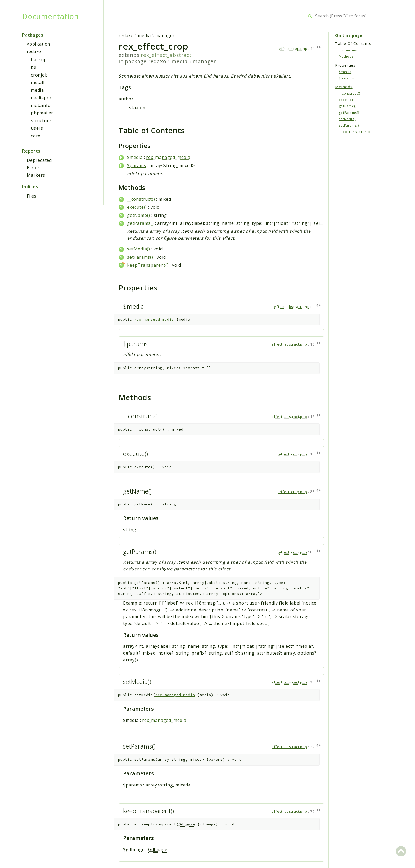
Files (32, 196)
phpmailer (42, 113)
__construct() (141, 199)
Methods (346, 57)
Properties (348, 50)
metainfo (41, 105)
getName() (139, 215)
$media (135, 157)
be (34, 67)
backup (39, 60)
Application (38, 44)
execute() (137, 207)
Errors (34, 168)
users (37, 128)
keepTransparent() (148, 265)
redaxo (34, 51)
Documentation (50, 16)
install (38, 82)
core (36, 136)
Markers (36, 175)
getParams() (140, 223)
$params (137, 165)
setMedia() (139, 249)
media (37, 90)
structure (41, 120)
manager (165, 35)
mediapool (42, 98)
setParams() (140, 257)
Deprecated (39, 160)
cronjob (39, 75)
